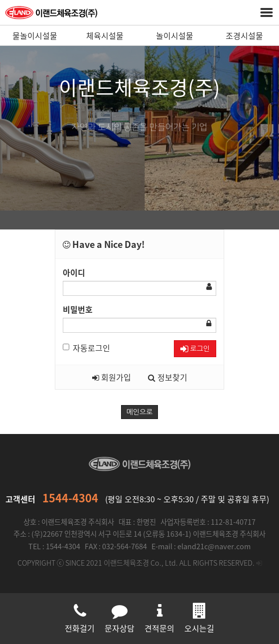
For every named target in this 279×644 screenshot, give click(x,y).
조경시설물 (244, 35)
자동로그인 (86, 348)
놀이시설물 (175, 35)
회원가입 (112, 377)
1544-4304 (70, 498)
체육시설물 (105, 35)
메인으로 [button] (140, 412)
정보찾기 (168, 377)
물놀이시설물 (35, 35)
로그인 (195, 349)
